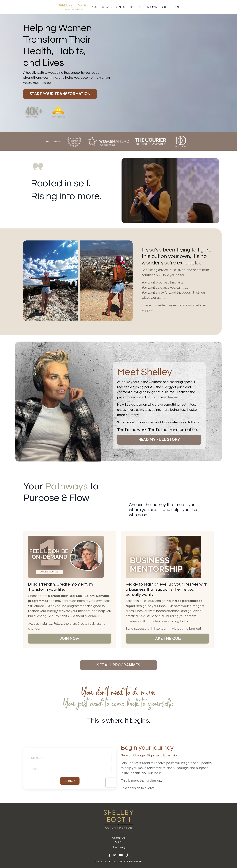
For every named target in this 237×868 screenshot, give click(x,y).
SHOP (164, 7)
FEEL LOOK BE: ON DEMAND (144, 7)
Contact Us (119, 838)
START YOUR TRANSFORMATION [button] (60, 94)
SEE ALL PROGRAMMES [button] (118, 665)
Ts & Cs (119, 842)
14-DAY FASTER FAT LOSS (114, 7)
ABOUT (95, 7)
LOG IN (175, 7)
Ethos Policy (118, 847)
